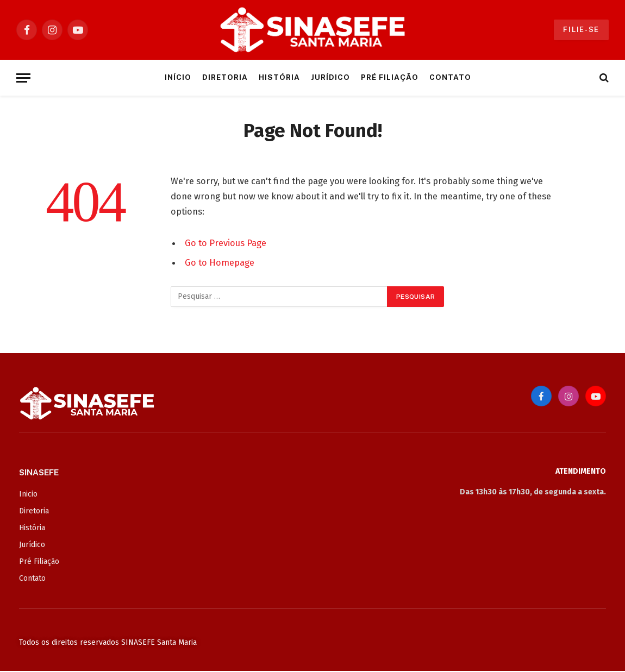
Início (178, 77)
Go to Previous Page (226, 243)
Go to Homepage (220, 262)
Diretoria (225, 77)
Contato (450, 77)
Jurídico (330, 77)
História (279, 77)
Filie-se (581, 30)
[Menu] (23, 78)
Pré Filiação (389, 77)
